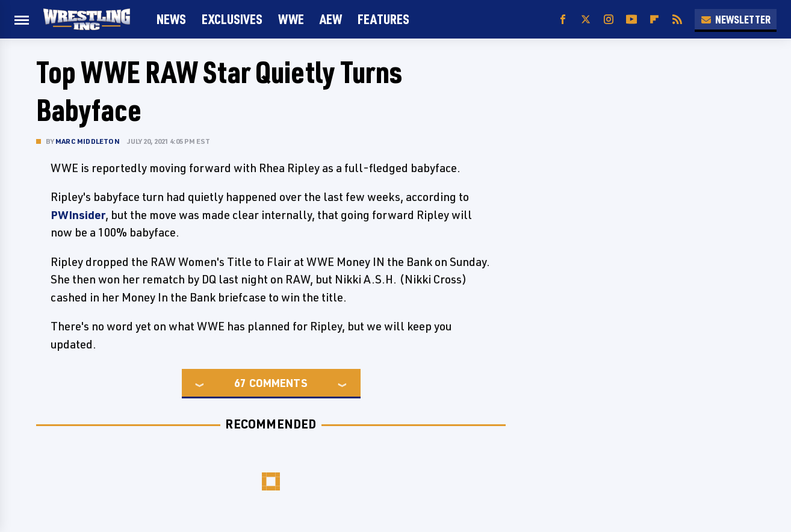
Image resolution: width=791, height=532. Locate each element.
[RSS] (677, 20)
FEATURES (383, 19)
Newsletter (736, 19)
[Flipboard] (654, 20)
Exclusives (232, 19)
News (171, 19)
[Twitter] (586, 20)
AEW (331, 19)
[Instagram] (609, 20)
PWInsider (78, 215)
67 (240, 383)
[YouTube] (631, 20)
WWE (291, 19)
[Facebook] (563, 20)
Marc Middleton (88, 141)
